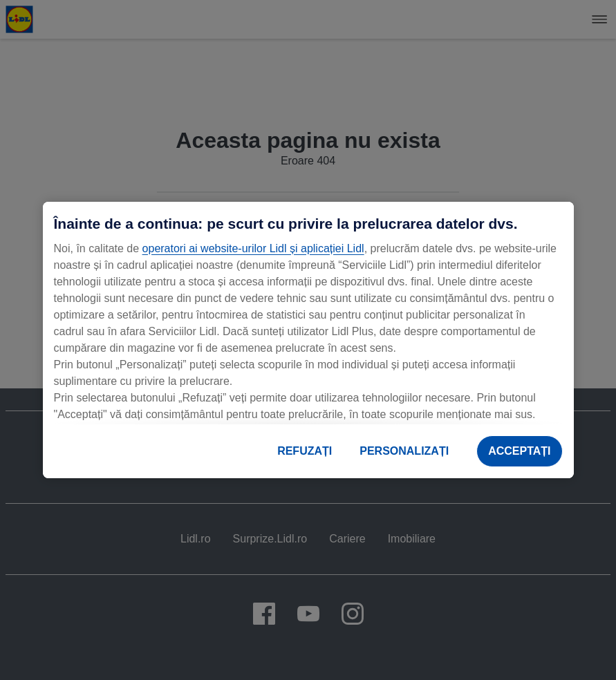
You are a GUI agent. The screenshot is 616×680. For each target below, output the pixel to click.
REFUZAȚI (305, 451)
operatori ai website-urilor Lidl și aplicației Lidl (253, 248)
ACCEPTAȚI (519, 451)
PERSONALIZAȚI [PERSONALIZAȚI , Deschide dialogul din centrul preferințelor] (404, 451)
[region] (308, 340)
